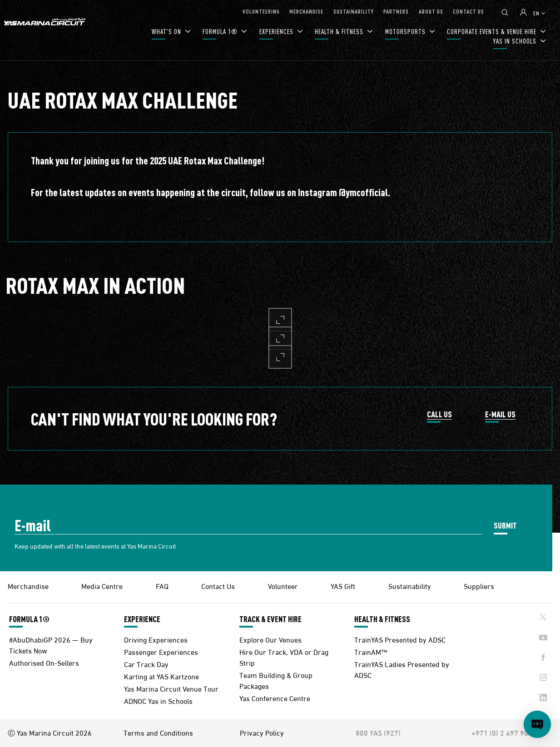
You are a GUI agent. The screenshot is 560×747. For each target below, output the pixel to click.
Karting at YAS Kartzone (161, 676)
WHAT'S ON (167, 32)
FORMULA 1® (221, 32)
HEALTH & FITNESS (340, 32)
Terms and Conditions (158, 732)
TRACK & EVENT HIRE (270, 619)
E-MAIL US (500, 415)
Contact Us (218, 586)
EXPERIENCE (142, 619)
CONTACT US (468, 11)
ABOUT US (431, 11)
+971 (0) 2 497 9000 (504, 732)
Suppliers (479, 586)
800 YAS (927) (378, 732)
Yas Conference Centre (275, 698)
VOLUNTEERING (261, 11)
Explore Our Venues (270, 639)
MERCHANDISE (306, 11)
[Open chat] (537, 724)
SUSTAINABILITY (354, 11)
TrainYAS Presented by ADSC (400, 639)
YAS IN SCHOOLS (516, 41)
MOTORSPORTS (406, 32)
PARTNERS (396, 11)
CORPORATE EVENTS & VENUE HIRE (493, 32)
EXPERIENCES (277, 32)
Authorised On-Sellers (44, 662)
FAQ (162, 586)
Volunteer (283, 586)
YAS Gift (343, 586)
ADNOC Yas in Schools (158, 700)
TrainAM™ (371, 651)
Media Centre (102, 586)
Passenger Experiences (161, 651)
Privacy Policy (262, 732)
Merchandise (28, 586)
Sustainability (410, 586)
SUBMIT (505, 525)
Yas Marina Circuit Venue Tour (171, 688)
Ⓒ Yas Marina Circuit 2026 (50, 732)
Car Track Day (146, 664)
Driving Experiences (156, 639)
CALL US (439, 415)
